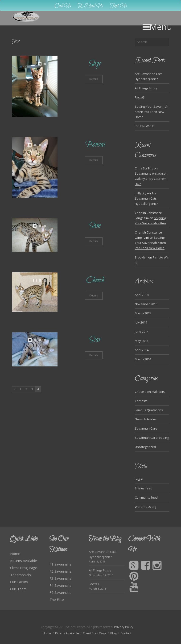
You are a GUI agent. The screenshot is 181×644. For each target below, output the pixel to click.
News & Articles (146, 419)
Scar (95, 340)
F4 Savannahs (60, 585)
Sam (95, 226)
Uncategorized (145, 447)
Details (94, 79)
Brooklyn (141, 257)
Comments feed (146, 497)
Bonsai (95, 145)
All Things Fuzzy (146, 88)
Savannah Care (146, 428)
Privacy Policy (124, 627)
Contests (141, 401)
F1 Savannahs (60, 564)
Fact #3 (140, 97)
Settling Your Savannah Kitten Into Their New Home (152, 112)
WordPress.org (146, 507)
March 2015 (143, 313)
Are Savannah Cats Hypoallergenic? (146, 198)
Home (15, 554)
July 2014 (141, 322)
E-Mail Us (91, 6)
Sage (95, 64)
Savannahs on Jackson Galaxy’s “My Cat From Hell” (151, 179)
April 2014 (142, 350)
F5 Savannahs (60, 592)
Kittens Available (24, 561)
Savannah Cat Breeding (152, 438)
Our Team (18, 589)
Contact (126, 633)
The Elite (57, 599)
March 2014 (143, 359)
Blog (113, 633)
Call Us (63, 6)
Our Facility (19, 582)
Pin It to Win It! (145, 126)
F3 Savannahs (60, 578)
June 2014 (142, 332)
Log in (139, 479)
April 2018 (142, 295)
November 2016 (146, 304)
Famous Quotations (149, 410)
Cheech (95, 280)
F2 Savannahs (60, 571)
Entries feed (144, 488)
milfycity (141, 193)
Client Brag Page (24, 568)
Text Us (119, 6)
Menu (157, 27)
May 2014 (142, 341)
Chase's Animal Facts (150, 392)
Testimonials (21, 575)
